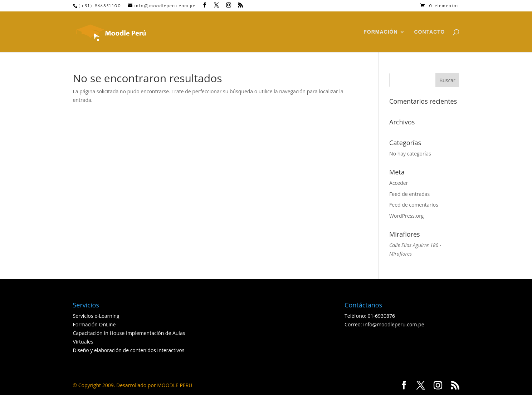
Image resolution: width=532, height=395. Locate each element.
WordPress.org (406, 216)
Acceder (399, 183)
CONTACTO (429, 32)
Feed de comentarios (414, 205)
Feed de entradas (409, 194)
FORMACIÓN (380, 32)
